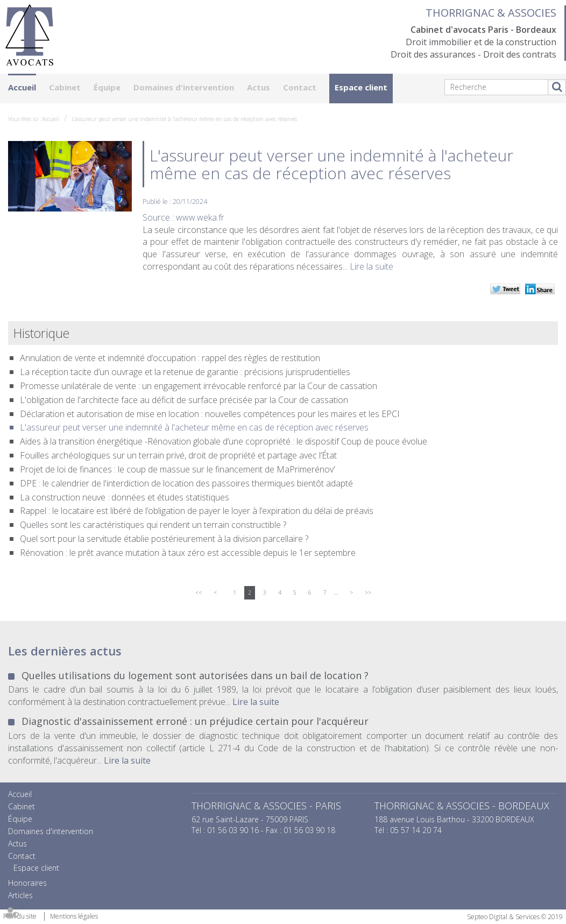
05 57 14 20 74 (416, 830)
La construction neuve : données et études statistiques (125, 497)
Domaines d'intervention (184, 87)
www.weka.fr (200, 217)
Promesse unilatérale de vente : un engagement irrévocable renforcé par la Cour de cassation (199, 386)
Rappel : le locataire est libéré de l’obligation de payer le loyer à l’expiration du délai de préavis (197, 511)
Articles (20, 895)
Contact (300, 87)
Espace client (361, 87)
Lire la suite (372, 266)
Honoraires (27, 883)
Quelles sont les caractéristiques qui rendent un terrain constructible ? (153, 525)
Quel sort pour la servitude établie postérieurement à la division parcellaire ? (164, 539)
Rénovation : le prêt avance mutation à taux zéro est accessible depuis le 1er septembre (188, 553)
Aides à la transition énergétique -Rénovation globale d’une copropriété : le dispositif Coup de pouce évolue (224, 441)
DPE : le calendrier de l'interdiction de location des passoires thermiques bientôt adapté (186, 483)
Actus (259, 87)
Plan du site (20, 916)
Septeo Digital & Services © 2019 (515, 917)
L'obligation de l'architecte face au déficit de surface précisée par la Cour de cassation (184, 400)
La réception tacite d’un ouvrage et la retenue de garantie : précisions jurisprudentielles (185, 372)
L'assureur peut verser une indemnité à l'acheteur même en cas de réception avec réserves (184, 119)
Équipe (107, 87)
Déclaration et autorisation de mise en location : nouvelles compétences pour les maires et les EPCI (210, 414)
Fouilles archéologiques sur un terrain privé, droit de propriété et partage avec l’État (178, 455)
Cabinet (65, 87)
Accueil (22, 87)
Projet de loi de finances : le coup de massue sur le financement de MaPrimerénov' (178, 469)
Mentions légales (74, 916)
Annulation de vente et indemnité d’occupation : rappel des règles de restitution (170, 358)
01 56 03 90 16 (233, 830)
